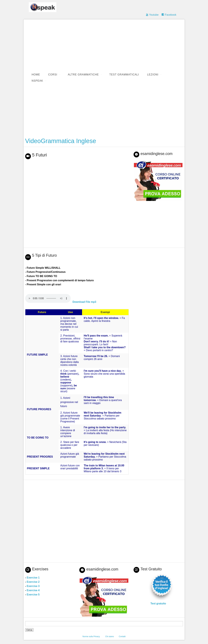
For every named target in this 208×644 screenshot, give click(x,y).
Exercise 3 (33, 586)
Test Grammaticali (124, 75)
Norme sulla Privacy (91, 637)
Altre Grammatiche (83, 75)
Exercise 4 (33, 590)
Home (36, 75)
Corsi (53, 75)
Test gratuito (158, 604)
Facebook (171, 15)
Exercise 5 (33, 595)
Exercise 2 (33, 582)
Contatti (122, 637)
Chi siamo (110, 637)
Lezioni (153, 75)
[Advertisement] (106, 45)
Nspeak (37, 81)
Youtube (154, 15)
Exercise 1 (33, 578)
